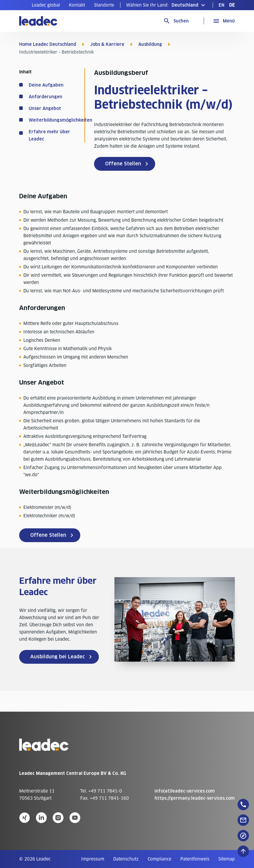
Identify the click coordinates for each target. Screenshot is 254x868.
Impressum (93, 859)
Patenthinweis (195, 859)
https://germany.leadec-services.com (195, 798)
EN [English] (222, 5)
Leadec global (46, 5)
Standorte (104, 5)
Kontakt (77, 5)
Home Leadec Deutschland (48, 44)
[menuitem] (46, 5)
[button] (166, 5)
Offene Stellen (123, 164)
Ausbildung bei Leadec (58, 657)
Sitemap (227, 859)
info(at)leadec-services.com (185, 791)
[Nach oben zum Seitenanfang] (243, 851)
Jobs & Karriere (107, 44)
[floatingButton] (243, 805)
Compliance (159, 859)
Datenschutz (126, 859)
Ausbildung (150, 44)
